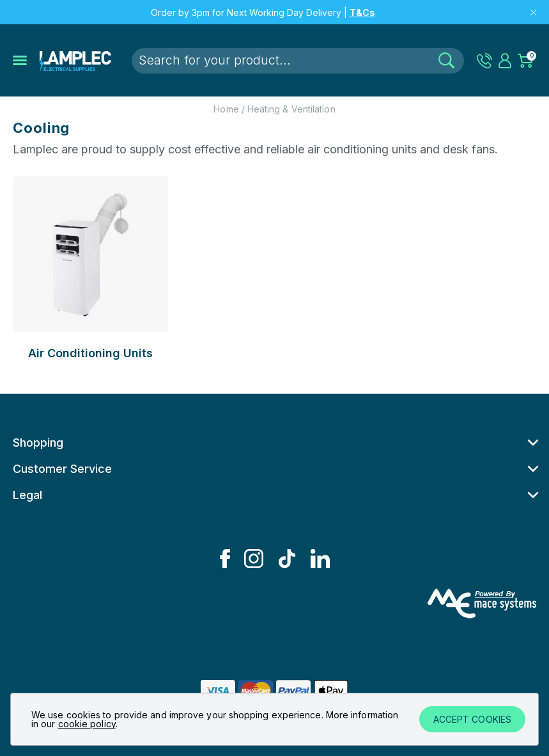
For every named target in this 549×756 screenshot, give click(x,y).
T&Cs (362, 12)
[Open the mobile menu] (20, 61)
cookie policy (87, 724)
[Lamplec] (75, 60)
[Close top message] (533, 12)
